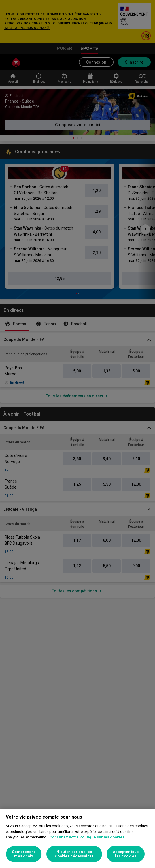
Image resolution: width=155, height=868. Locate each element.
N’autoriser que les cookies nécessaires (74, 854)
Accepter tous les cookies (126, 854)
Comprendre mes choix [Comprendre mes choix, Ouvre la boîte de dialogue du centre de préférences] (24, 854)
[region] (77, 838)
